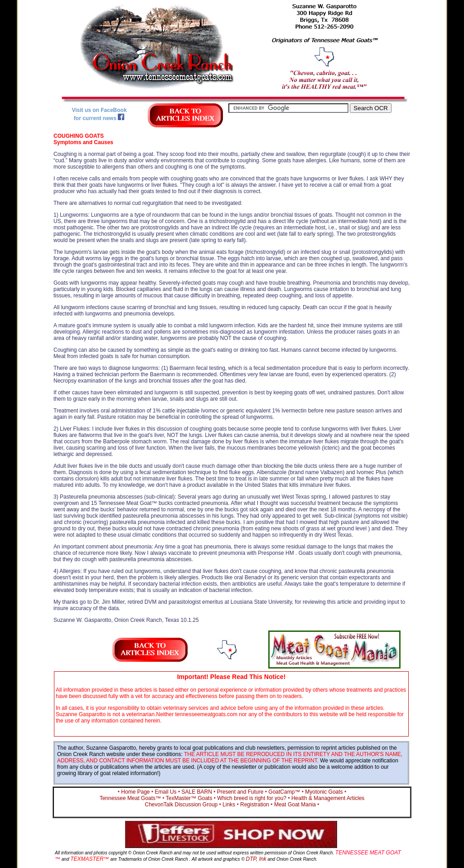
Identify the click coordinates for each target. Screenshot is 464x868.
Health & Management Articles (328, 798)
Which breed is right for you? (252, 798)
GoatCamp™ (284, 792)
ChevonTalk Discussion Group (181, 805)
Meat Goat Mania (295, 805)
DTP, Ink (256, 859)
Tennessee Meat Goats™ (130, 798)
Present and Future (240, 792)
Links (229, 805)
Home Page (135, 792)
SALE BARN (197, 792)
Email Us (166, 792)
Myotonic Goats (324, 792)
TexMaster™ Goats (189, 798)
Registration (255, 805)
